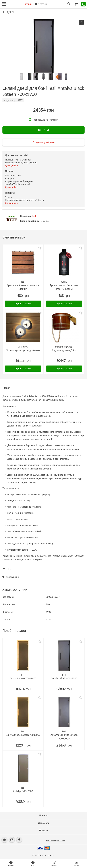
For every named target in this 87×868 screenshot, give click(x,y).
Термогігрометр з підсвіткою (23, 350)
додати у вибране (45, 142)
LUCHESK (51, 855)
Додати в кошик (23, 304)
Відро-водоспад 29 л (64, 350)
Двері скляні (12, 577)
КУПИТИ (43, 130)
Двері (10, 12)
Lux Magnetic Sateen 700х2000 (23, 735)
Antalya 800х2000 (23, 791)
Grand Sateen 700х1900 (23, 678)
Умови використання (55, 840)
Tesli (34, 216)
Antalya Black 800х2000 (64, 678)
